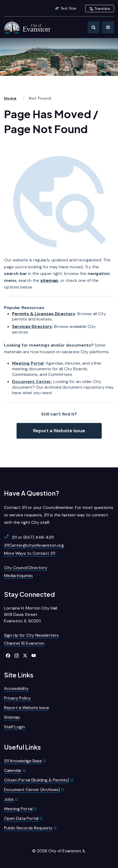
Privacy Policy (17, 698)
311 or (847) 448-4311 (29, 537)
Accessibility (16, 688)
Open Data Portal (21, 818)
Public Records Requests (28, 828)
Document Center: (32, 382)
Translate (100, 9)
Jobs (9, 799)
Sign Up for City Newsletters (31, 635)
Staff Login (14, 727)
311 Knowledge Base (23, 761)
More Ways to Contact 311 (30, 553)
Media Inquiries (18, 576)
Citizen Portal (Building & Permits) (37, 780)
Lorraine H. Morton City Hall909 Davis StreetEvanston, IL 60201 (31, 614)
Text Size (65, 8)
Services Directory (32, 326)
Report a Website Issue (59, 431)
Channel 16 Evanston (24, 643)
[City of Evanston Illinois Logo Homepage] (28, 27)
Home (10, 98)
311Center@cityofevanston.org (34, 545)
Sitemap (12, 717)
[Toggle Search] (94, 27)
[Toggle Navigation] (108, 27)
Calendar (13, 770)
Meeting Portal (28, 363)
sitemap (49, 280)
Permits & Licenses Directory (44, 314)
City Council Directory (26, 568)
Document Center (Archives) (32, 790)
